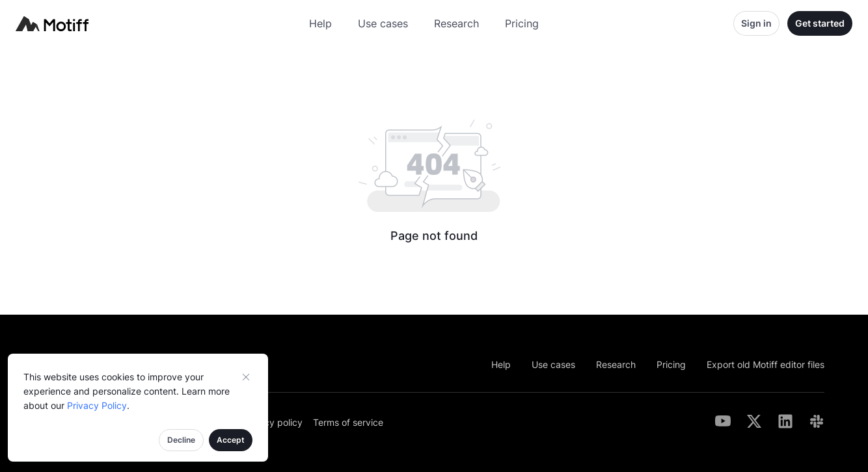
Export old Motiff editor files (766, 364)
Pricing (522, 23)
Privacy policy (273, 422)
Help (320, 23)
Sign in (756, 23)
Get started (820, 23)
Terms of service (348, 422)
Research (456, 23)
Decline (181, 440)
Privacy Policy (97, 405)
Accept (231, 440)
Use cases (383, 23)
